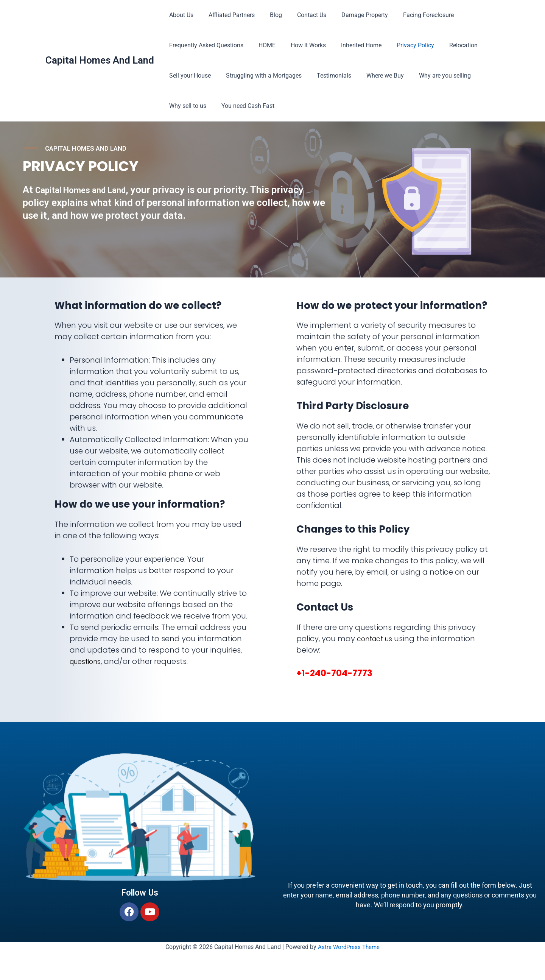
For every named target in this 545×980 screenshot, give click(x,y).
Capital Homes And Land (100, 60)
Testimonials (326, 76)
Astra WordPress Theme (349, 947)
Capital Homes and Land (89, 201)
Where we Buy (374, 76)
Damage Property (351, 15)
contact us (377, 639)
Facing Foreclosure (412, 15)
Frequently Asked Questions (205, 45)
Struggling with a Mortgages (259, 76)
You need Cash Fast (243, 106)
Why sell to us (186, 106)
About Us (180, 15)
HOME (262, 45)
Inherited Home (351, 45)
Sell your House (188, 76)
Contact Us (301, 15)
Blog (268, 15)
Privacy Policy (402, 45)
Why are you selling (431, 76)
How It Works (301, 45)
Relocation (447, 45)
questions (88, 661)
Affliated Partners (227, 15)
